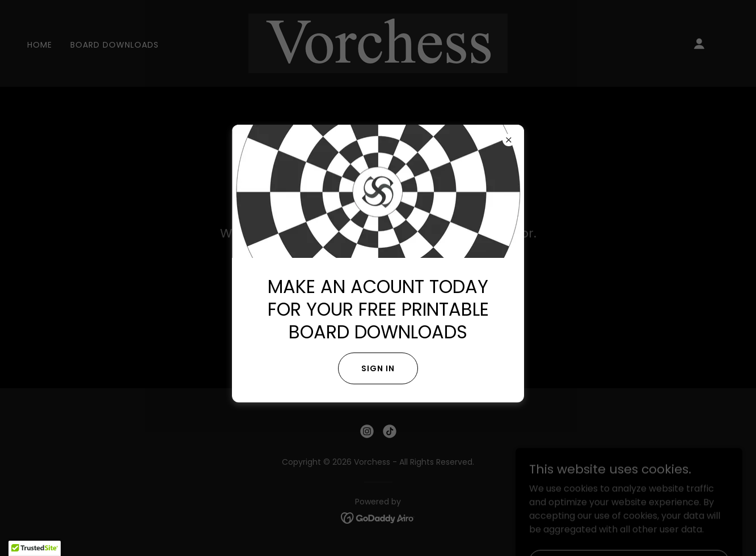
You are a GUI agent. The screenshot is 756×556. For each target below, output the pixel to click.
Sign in (378, 368)
